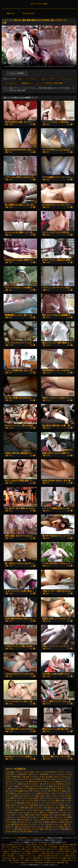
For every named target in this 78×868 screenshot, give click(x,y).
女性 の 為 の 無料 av (15, 820)
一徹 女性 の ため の (30, 777)
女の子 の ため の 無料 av (54, 784)
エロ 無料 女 (27, 851)
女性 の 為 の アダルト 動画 (21, 854)
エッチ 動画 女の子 (15, 851)
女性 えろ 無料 (31, 847)
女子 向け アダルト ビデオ (53, 793)
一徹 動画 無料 (63, 847)
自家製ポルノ (27, 83)
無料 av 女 (42, 856)
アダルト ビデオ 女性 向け (45, 772)
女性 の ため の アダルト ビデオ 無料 (55, 798)
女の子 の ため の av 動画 (30, 779)
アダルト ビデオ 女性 (24, 772)
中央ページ (10, 13)
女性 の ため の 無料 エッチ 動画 (40, 812)
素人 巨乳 (12, 860)
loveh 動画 (10, 772)
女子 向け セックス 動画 (29, 796)
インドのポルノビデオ (12, 849)
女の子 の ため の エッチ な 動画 (19, 782)
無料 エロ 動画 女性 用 (34, 860)
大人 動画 (47, 860)
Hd (20, 79)
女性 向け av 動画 (42, 822)
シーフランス (31, 79)
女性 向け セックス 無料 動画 (57, 829)
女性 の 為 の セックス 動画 (60, 817)
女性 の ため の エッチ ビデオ (38, 803)
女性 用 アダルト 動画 (39, 845)
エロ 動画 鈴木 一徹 (23, 774)
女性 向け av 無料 (57, 822)
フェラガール (11, 83)
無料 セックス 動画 (17, 856)
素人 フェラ (21, 860)
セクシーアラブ (48, 79)
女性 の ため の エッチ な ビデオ (19, 801)
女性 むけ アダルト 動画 (34, 820)
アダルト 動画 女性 (12, 847)
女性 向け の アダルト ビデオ (32, 824)
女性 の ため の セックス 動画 (51, 805)
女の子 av (6, 854)
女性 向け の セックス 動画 (56, 824)
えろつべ (61, 856)
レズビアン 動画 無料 (32, 858)
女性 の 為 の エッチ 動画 (37, 817)
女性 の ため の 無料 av (57, 808)
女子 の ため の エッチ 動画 (29, 793)
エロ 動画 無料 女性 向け (50, 858)
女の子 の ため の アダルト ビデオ (56, 779)
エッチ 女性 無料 (51, 847)
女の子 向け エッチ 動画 (23, 789)
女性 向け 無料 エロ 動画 (67, 851)
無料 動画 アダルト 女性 (41, 851)
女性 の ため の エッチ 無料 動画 (24, 805)
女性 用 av (51, 854)
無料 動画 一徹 (62, 863)
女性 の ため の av (62, 854)
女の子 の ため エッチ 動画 (41, 786)
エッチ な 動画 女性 (62, 860)
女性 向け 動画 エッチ (29, 832)
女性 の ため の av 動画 (39, 4)
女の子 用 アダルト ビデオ (35, 791)
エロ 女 (22, 847)
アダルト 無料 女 (20, 863)
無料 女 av (40, 847)
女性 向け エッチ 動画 (54, 827)
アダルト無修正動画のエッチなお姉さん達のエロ (29, 838)
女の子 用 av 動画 (16, 791)
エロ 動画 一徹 (65, 858)
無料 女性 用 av (52, 856)
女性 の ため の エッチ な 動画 (47, 801)
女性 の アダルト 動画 (20, 815)
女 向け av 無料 (46, 777)
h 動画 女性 (42, 849)
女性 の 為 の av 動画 (39, 815)
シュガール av (55, 774)
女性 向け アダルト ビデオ (33, 827)
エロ (53, 860)
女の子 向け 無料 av (42, 789)
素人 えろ (54, 851)
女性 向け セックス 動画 (33, 829)
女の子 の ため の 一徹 (33, 784)
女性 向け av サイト (25, 822)
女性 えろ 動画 (7, 845)
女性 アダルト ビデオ (54, 820)
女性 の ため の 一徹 (38, 808)
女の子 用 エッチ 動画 (57, 791)
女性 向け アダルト (55, 845)
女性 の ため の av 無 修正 (28, 798)
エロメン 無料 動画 (40, 774)
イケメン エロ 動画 (39, 854)
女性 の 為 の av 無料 (57, 815)
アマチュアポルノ (31, 856)
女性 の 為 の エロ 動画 (55, 849)
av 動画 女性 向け (50, 863)
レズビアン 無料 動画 (35, 863)
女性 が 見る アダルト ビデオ (52, 796)
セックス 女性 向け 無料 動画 (50, 83)
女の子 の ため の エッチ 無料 (47, 782)
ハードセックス (66, 79)
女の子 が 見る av (61, 777)
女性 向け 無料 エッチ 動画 (14, 858)
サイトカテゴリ (29, 13)
